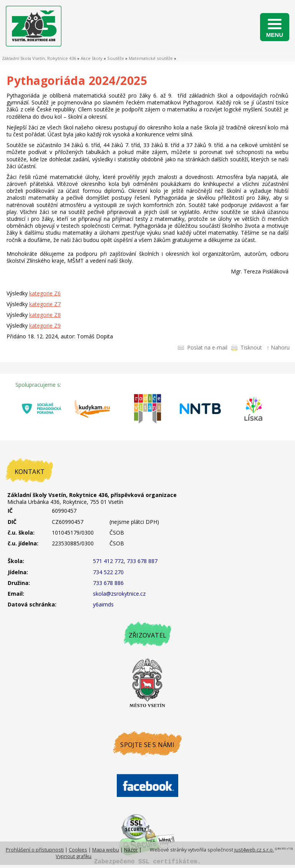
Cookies (78, 850)
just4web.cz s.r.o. (254, 850)
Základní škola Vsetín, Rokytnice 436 (39, 58)
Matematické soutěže (151, 58)
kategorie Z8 (45, 315)
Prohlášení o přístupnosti (35, 850)
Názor (131, 850)
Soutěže (116, 58)
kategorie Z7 (45, 304)
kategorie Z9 (45, 325)
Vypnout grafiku (74, 856)
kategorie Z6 (45, 293)
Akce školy (92, 58)
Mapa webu (106, 850)
